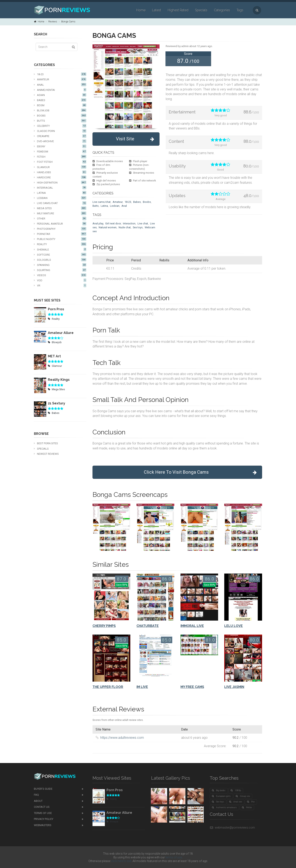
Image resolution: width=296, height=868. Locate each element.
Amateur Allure (61, 333)
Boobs (60, 115)
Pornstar (60, 234)
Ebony (60, 146)
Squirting (60, 270)
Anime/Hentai (60, 90)
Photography (60, 229)
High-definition (60, 182)
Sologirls (60, 260)
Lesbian (60, 198)
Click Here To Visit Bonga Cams (200, 472)
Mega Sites (60, 208)
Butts (60, 121)
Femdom (60, 151)
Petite (247, 807)
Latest (157, 10)
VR (60, 285)
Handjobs (60, 172)
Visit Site (135, 139)
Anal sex (236, 802)
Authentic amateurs (224, 807)
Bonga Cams (68, 22)
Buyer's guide (43, 789)
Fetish (60, 157)
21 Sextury (57, 403)
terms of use (174, 857)
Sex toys (138, 227)
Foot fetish (60, 162)
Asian (60, 95)
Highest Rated (178, 10)
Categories (222, 10)
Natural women (108, 227)
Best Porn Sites (46, 443)
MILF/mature (60, 213)
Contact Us (42, 807)
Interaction (129, 223)
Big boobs (219, 790)
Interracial (60, 188)
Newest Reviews (46, 454)
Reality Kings (59, 380)
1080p (236, 790)
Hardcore (60, 177)
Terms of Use (43, 813)
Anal (60, 85)
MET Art (54, 356)
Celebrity (60, 126)
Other (60, 218)
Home (141, 10)
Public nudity (60, 239)
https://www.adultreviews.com (122, 738)
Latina (60, 193)
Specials (201, 10)
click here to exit (121, 861)
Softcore (60, 255)
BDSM (60, 105)
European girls (221, 796)
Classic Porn (60, 131)
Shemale (60, 249)
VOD (60, 280)
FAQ (36, 795)
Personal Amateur (60, 224)
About (38, 801)
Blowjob (60, 110)
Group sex (243, 796)
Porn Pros (56, 309)
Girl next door (113, 223)
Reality (60, 244)
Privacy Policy (44, 819)
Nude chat (125, 227)
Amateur (60, 79)
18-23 (60, 74)
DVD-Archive (60, 141)
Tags (240, 10)
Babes (60, 100)
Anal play (98, 223)
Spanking (60, 265)
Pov (251, 802)
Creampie (60, 136)
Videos (60, 275)
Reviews (53, 22)
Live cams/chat (60, 203)
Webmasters (43, 825)
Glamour (60, 167)
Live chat (143, 223)
